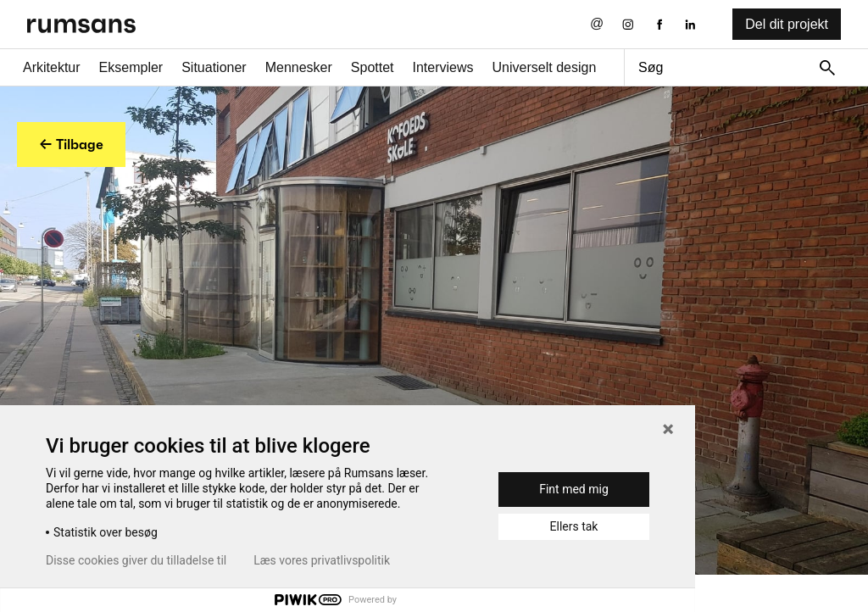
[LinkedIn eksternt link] (690, 24)
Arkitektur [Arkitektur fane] (52, 67)
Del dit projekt (787, 24)
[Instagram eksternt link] (628, 24)
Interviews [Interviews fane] (443, 67)
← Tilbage (71, 144)
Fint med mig (574, 489)
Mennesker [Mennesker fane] (299, 67)
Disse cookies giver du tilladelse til (136, 560)
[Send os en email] (597, 24)
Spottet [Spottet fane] (373, 67)
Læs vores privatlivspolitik (322, 560)
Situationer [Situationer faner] (214, 67)
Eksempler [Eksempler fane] (131, 67)
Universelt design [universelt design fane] (545, 67)
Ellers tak (574, 526)
